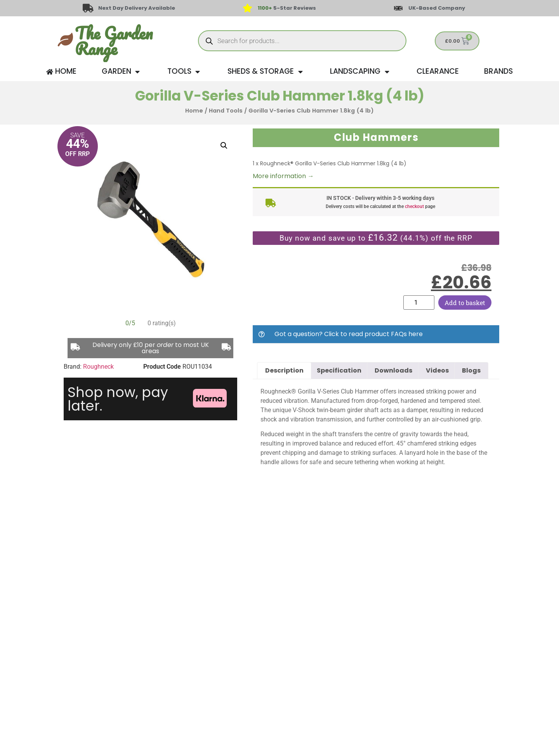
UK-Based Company (437, 8)
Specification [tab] (339, 370)
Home (194, 111)
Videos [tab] (437, 370)
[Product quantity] (419, 303)
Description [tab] (284, 370)
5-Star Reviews (287, 8)
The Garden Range (114, 41)
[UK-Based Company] (398, 8)
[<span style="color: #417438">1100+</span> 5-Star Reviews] (247, 8)
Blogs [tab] (471, 370)
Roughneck (98, 367)
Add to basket (465, 303)
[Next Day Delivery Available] (88, 8)
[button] (224, 146)
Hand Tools (226, 111)
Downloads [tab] (393, 370)
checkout (414, 206)
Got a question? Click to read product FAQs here (349, 334)
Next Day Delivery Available (137, 8)
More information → (283, 176)
